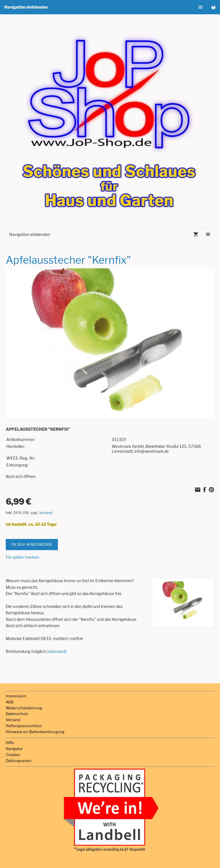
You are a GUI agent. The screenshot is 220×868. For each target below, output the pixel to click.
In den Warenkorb (32, 544)
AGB (10, 702)
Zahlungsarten (19, 761)
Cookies (13, 755)
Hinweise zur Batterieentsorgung (35, 732)
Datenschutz (17, 714)
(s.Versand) (57, 651)
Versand (46, 513)
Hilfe (10, 743)
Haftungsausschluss (24, 726)
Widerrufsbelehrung (24, 708)
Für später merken (22, 557)
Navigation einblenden (26, 7)
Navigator (14, 749)
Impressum (16, 696)
